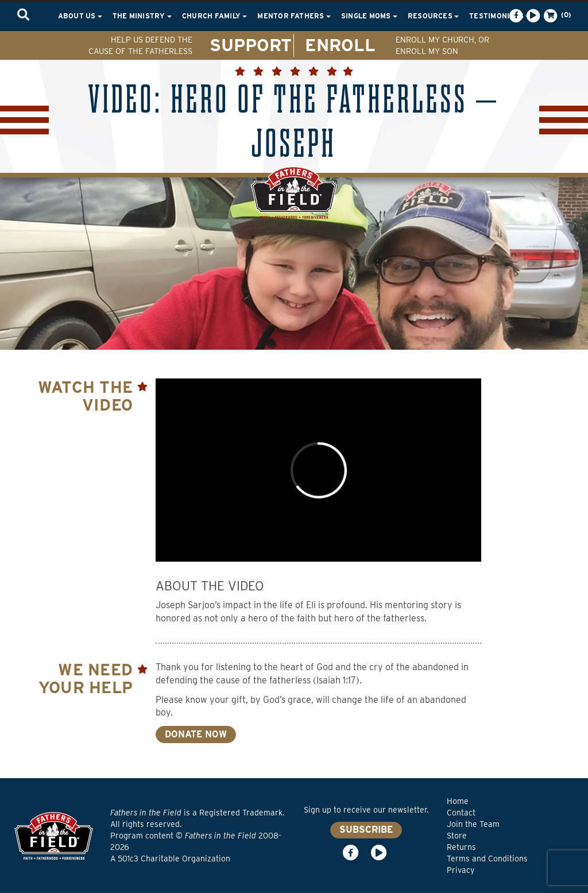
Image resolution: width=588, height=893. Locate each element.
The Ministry (142, 16)
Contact (461, 813)
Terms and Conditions (487, 859)
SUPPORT (251, 45)
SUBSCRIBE (366, 830)
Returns (461, 847)
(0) (556, 16)
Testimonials (500, 16)
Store (457, 836)
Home (458, 801)
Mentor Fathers (294, 16)
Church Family (214, 16)
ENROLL (340, 45)
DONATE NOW (196, 734)
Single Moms (369, 16)
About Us (80, 16)
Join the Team (473, 824)
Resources (433, 16)
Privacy (461, 870)
